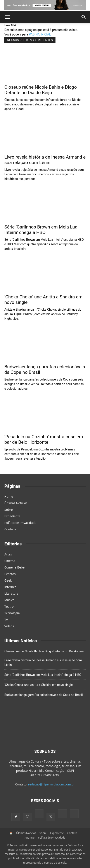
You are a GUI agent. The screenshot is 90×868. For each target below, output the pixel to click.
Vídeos (9, 626)
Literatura (11, 593)
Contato (10, 529)
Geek (8, 580)
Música (9, 600)
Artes (8, 554)
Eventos (10, 574)
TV (6, 620)
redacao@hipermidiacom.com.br (52, 784)
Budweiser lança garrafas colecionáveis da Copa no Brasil (44, 695)
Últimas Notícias (16, 503)
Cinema (10, 561)
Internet (10, 587)
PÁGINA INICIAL (40, 34)
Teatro (9, 607)
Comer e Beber (15, 567)
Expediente (12, 516)
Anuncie (30, 838)
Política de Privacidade (20, 523)
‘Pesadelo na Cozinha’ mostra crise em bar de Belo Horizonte (44, 439)
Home (9, 497)
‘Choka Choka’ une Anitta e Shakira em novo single (39, 685)
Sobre (9, 510)
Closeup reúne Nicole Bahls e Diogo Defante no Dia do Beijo (41, 90)
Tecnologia (12, 613)
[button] (7, 17)
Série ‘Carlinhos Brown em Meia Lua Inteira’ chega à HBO (41, 230)
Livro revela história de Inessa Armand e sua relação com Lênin (45, 160)
